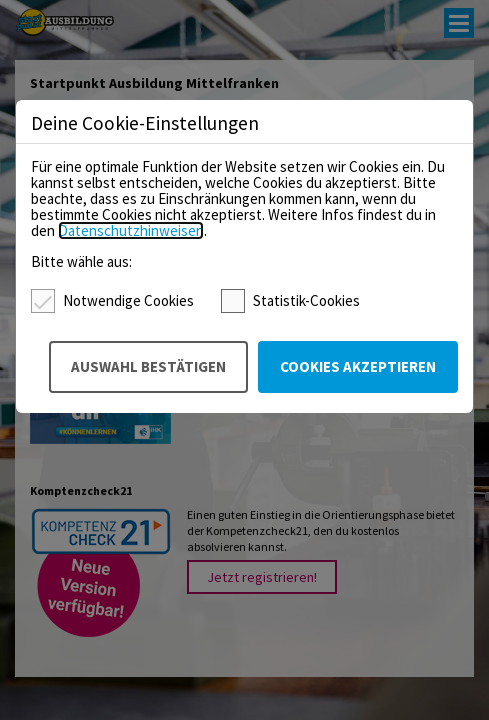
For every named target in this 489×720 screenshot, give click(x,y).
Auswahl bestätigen (148, 366)
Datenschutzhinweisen (131, 230)
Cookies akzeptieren (358, 366)
